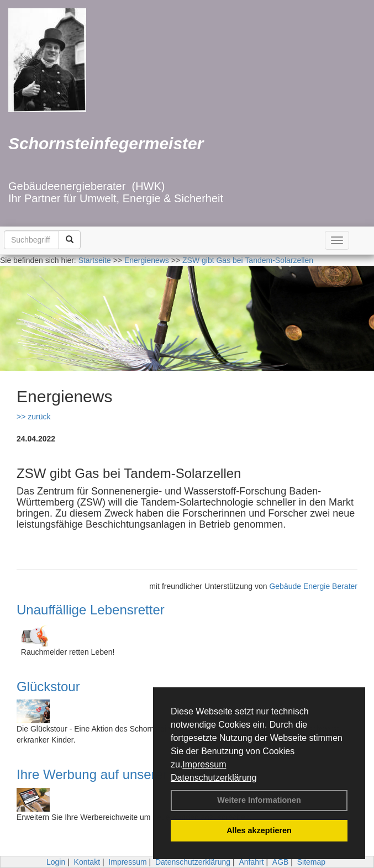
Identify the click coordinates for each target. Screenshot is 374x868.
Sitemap (311, 862)
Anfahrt (251, 862)
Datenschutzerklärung (214, 778)
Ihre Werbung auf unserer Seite (109, 774)
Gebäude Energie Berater (313, 586)
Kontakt (87, 862)
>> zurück (33, 417)
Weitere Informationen (259, 800)
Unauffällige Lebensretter (91, 610)
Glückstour (48, 686)
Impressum (204, 764)
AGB (281, 862)
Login (56, 862)
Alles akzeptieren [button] (259, 830)
